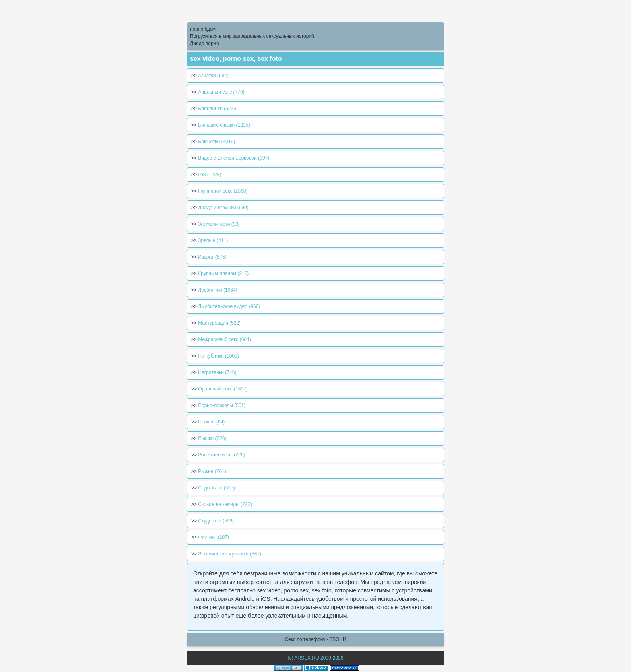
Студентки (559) (216, 521)
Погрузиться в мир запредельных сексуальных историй (252, 36)
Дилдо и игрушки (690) (223, 208)
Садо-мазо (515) (216, 488)
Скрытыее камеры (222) (225, 504)
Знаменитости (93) (219, 224)
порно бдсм (203, 29)
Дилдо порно (204, 43)
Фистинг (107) (213, 537)
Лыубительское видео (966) (229, 306)
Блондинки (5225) (218, 109)
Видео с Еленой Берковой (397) (234, 158)
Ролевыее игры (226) (222, 455)
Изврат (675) (212, 257)
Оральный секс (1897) (223, 389)
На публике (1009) (218, 356)
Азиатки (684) (213, 76)
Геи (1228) (209, 175)
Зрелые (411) (213, 240)
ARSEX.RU (306, 658)
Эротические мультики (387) (230, 554)
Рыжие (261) (212, 471)
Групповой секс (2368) (223, 191)
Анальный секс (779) (221, 92)
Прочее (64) (211, 422)
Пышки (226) (212, 438)
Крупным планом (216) (223, 273)
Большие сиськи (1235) (224, 125)
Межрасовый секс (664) (224, 339)
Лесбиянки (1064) (218, 290)
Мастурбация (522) (219, 323)
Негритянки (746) (217, 372)
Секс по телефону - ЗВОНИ (315, 639)
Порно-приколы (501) (222, 405)
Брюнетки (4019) (217, 142)
